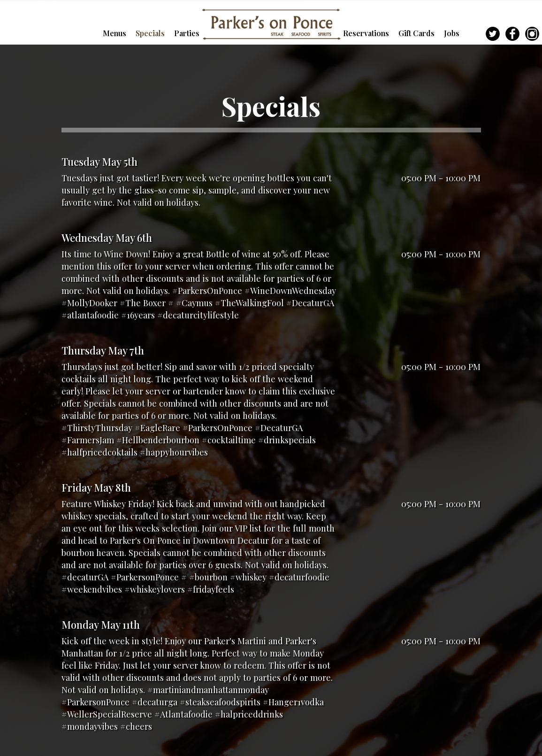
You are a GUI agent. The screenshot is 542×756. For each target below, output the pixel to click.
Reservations (367, 33)
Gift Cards (417, 33)
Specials (151, 33)
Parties (187, 33)
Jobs (452, 33)
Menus (115, 33)
